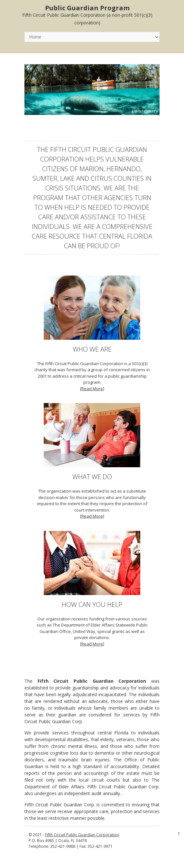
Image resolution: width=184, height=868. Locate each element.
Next (157, 87)
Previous (27, 87)
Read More (92, 389)
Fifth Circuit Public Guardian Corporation (82, 835)
